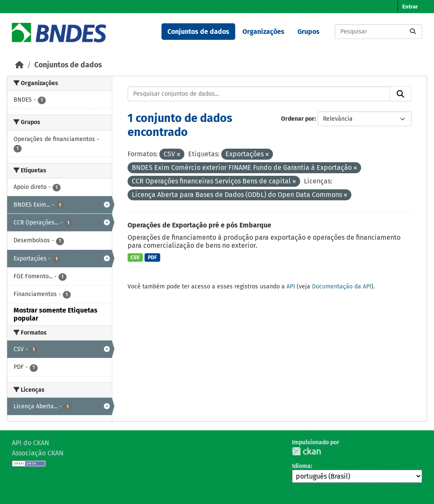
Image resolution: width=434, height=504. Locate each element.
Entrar (410, 7)
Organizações (263, 32)
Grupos (309, 32)
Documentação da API (342, 287)
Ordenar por (298, 119)
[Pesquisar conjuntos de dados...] (378, 32)
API (291, 287)
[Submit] (413, 32)
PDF (152, 258)
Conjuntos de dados (198, 32)
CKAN (306, 451)
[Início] (19, 65)
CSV (135, 258)
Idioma (301, 466)
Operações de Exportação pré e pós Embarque (199, 225)
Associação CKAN (38, 453)
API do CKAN (31, 443)
